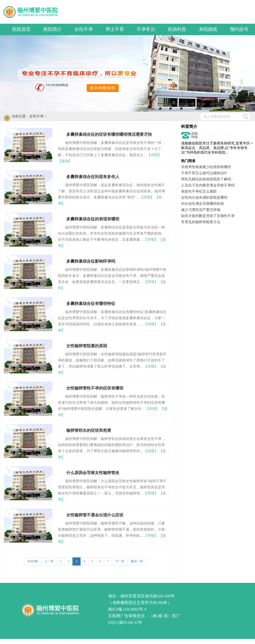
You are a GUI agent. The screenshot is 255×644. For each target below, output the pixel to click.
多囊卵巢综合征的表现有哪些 (93, 219)
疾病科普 (177, 29)
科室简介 (189, 126)
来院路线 (208, 29)
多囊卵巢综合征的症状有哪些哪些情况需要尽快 (109, 134)
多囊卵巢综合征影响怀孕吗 (91, 261)
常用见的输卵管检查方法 (201, 222)
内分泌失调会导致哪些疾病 (202, 204)
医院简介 (53, 29)
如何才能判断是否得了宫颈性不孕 (208, 216)
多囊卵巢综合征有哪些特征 (91, 304)
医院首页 (21, 29)
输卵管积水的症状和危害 (89, 430)
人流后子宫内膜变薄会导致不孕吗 (208, 185)
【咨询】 (65, 161)
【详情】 (154, 155)
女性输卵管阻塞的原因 (87, 346)
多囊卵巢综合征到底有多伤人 (93, 177)
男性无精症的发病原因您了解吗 (206, 179)
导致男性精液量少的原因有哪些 (206, 167)
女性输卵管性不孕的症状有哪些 (95, 388)
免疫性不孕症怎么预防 (199, 191)
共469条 (33, 561)
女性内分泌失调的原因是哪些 (204, 198)
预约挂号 (239, 29)
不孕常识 (146, 29)
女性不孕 (84, 29)
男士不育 (115, 29)
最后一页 (137, 561)
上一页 (49, 561)
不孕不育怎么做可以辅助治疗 (204, 173)
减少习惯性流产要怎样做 (201, 210)
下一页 (120, 561)
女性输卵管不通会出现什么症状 (95, 515)
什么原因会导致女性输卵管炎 (93, 473)
